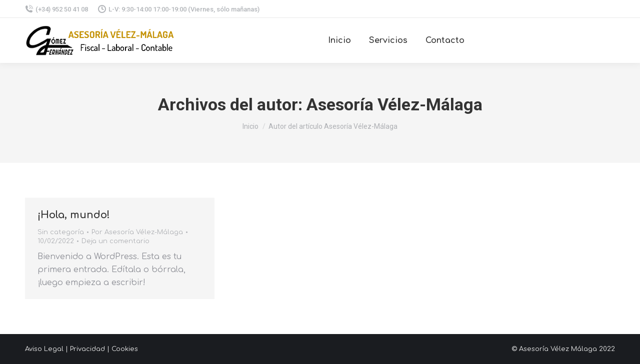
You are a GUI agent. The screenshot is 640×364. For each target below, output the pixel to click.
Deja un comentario (115, 241)
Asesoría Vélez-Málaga (394, 104)
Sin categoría (61, 232)
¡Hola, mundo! (74, 215)
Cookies (125, 349)
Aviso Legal (44, 349)
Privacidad (87, 349)
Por (137, 232)
